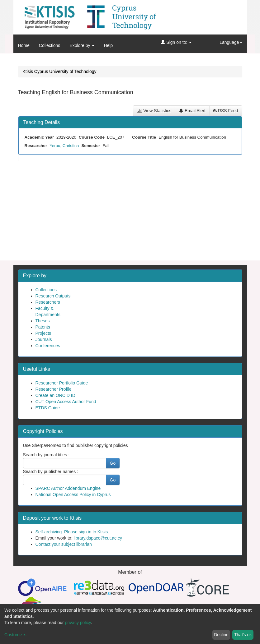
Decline (221, 635)
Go (113, 463)
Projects (43, 333)
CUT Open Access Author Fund (66, 402)
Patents (43, 327)
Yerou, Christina (64, 146)
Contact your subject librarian (64, 544)
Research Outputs (53, 296)
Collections (50, 45)
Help (108, 45)
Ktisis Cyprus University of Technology (60, 71)
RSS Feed (226, 111)
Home (24, 45)
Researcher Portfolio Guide (62, 383)
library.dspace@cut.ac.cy (98, 538)
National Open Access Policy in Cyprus (73, 494)
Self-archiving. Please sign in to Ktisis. (72, 532)
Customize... (17, 635)
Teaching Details (42, 122)
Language (231, 42)
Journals (44, 339)
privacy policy (78, 623)
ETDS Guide (48, 408)
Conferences (48, 346)
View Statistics (154, 111)
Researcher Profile (54, 389)
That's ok (243, 635)
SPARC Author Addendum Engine (68, 488)
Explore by (82, 45)
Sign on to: (176, 42)
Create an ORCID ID (55, 395)
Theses (43, 321)
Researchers (48, 302)
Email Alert (192, 111)
